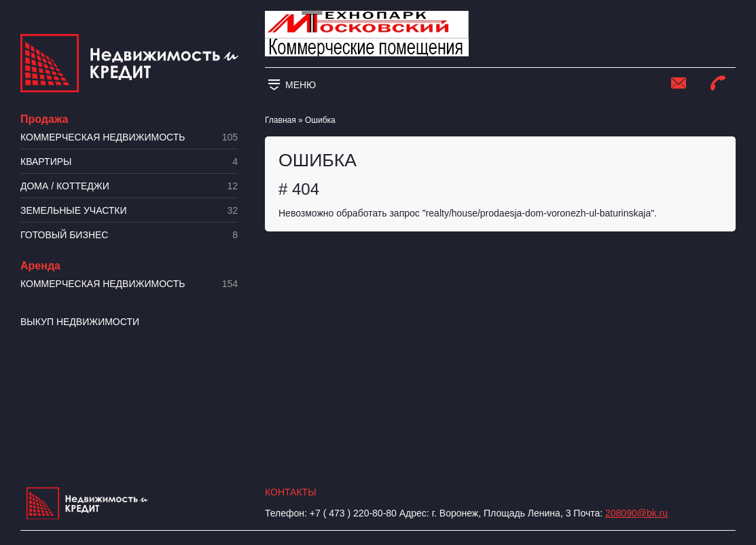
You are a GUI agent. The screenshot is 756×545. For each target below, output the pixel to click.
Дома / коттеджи (129, 186)
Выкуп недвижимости (80, 322)
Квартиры (129, 162)
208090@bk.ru (636, 513)
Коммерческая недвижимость (129, 137)
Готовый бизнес (129, 235)
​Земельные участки (129, 211)
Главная (281, 120)
